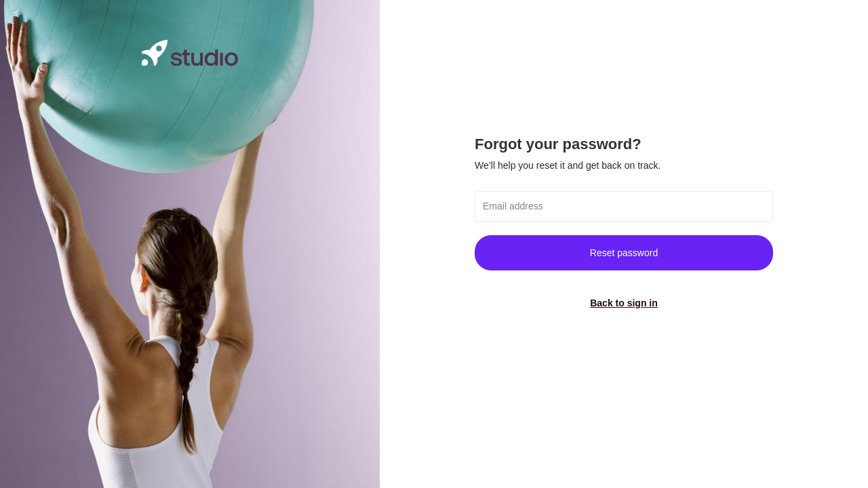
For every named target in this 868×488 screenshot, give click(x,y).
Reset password (624, 253)
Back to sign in (624, 303)
